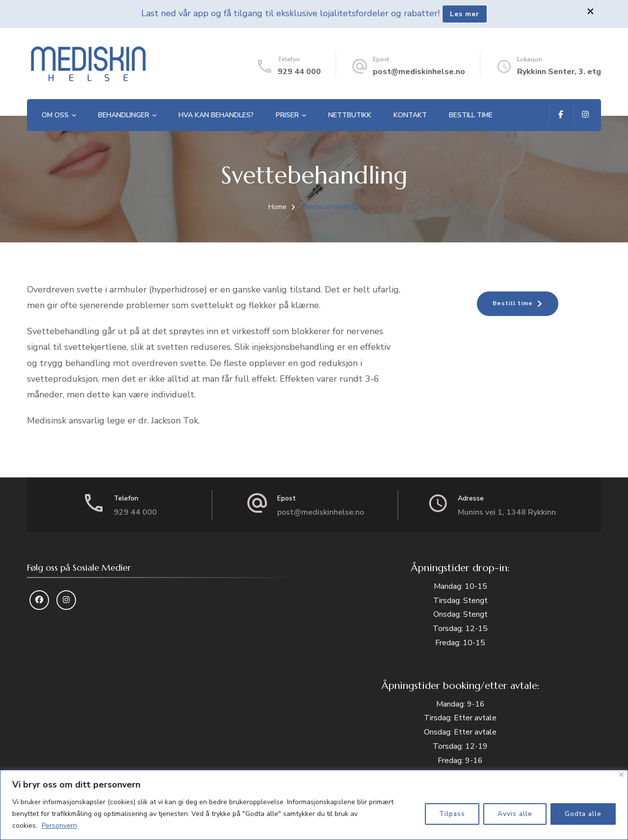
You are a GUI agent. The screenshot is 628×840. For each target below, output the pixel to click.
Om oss (55, 115)
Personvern (59, 826)
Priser (287, 115)
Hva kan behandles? (216, 115)
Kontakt (410, 115)
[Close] (621, 774)
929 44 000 (299, 72)
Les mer (465, 14)
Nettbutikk (350, 115)
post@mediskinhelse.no (419, 72)
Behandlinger (124, 115)
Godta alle (583, 814)
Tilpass (452, 814)
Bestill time (471, 115)
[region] (314, 805)
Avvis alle (515, 814)
